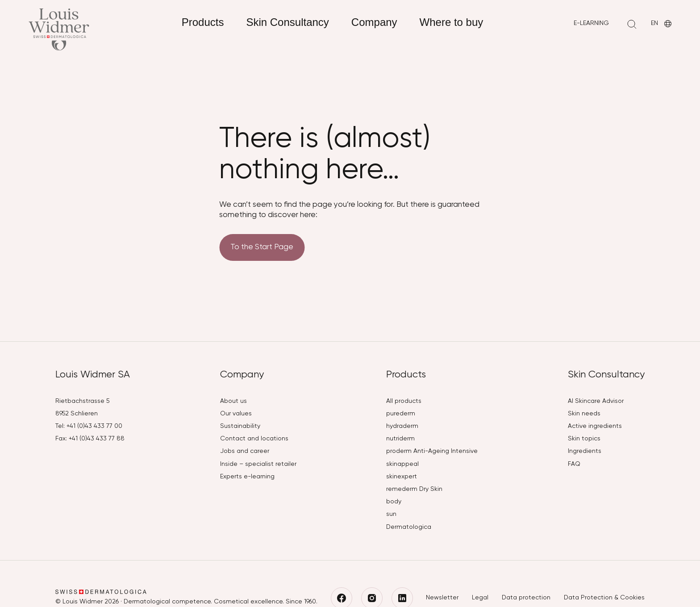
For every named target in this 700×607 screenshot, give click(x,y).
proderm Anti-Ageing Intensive (432, 451)
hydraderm (402, 426)
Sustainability (240, 426)
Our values (236, 414)
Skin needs (584, 414)
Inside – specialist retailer (258, 464)
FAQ (574, 464)
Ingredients (585, 451)
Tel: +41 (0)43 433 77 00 (89, 426)
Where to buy (452, 22)
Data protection (526, 598)
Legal (480, 598)
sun (391, 514)
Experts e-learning (247, 477)
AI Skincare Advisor (596, 401)
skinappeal (402, 464)
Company (374, 22)
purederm (401, 414)
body (394, 502)
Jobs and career (245, 451)
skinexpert (402, 477)
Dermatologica (409, 527)
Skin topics (584, 439)
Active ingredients (595, 426)
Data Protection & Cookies (604, 598)
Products (203, 22)
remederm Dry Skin (414, 489)
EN (662, 24)
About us (233, 401)
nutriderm (400, 439)
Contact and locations (254, 439)
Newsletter (442, 598)
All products (404, 401)
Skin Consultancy (287, 22)
